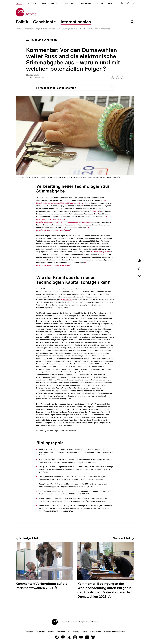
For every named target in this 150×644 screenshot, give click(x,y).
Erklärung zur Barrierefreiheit (114, 632)
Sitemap (51, 632)
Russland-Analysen (49, 29)
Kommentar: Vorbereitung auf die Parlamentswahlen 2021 (42, 586)
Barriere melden (95, 632)
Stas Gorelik (33, 75)
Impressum (29, 632)
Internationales (28, 29)
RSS (69, 632)
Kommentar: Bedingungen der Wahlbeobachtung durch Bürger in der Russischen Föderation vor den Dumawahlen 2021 (105, 590)
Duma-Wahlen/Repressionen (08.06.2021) (70, 29)
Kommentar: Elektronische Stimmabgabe (99, 29)
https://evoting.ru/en (101, 252)
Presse (84, 632)
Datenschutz (41, 632)
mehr (112, 3)
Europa (38, 29)
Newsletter (61, 632)
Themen (18, 29)
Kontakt (76, 632)
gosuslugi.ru (96, 211)
